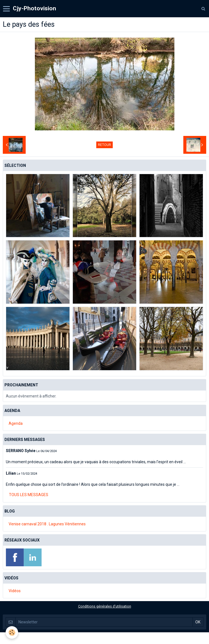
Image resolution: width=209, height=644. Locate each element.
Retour (104, 145)
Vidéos (15, 591)
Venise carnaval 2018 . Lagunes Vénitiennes (47, 524)
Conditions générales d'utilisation (105, 606)
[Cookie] (12, 632)
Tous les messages (29, 495)
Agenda (16, 423)
